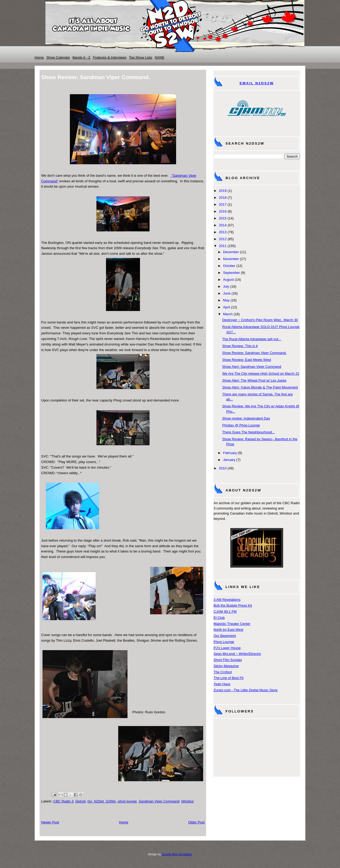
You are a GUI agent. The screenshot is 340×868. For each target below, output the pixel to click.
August (228, 280)
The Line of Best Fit (229, 678)
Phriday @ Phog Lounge (241, 425)
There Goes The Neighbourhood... (248, 432)
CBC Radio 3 (63, 801)
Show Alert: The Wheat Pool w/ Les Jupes (254, 380)
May (226, 300)
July (226, 286)
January (229, 460)
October (229, 266)
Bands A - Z (81, 57)
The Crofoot (223, 672)
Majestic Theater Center (232, 624)
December (231, 252)
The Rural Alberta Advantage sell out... (252, 339)
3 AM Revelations (227, 600)
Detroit (80, 801)
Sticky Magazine (226, 666)
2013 (223, 232)
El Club (219, 618)
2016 (223, 211)
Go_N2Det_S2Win (102, 801)
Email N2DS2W (257, 83)
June (227, 293)
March (228, 314)
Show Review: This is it (240, 346)
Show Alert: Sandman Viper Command (252, 367)
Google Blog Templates (177, 854)
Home (39, 57)
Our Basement (225, 636)
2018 (223, 198)
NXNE (160, 57)
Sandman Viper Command (159, 801)
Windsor (188, 801)
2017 (223, 204)
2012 (223, 239)
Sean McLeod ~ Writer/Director (237, 654)
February (230, 453)
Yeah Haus (222, 684)
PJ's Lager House (227, 648)
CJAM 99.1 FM (225, 612)
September (232, 273)
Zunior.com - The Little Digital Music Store (246, 690)
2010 (223, 468)
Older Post (196, 822)
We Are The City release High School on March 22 (261, 373)
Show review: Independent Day (246, 418)
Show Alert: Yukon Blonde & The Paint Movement (260, 387)
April (227, 307)
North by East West (228, 630)
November (231, 259)
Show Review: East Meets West (246, 360)
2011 (223, 246)
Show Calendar (58, 57)
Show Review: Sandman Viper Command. (254, 353)
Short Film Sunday (228, 660)
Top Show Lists (141, 57)
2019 (223, 191)
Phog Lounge (224, 642)
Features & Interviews (110, 57)
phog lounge (127, 801)
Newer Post (50, 822)
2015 (223, 218)
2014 (223, 225)
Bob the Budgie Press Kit (233, 605)
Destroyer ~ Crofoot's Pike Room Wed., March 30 (260, 320)
